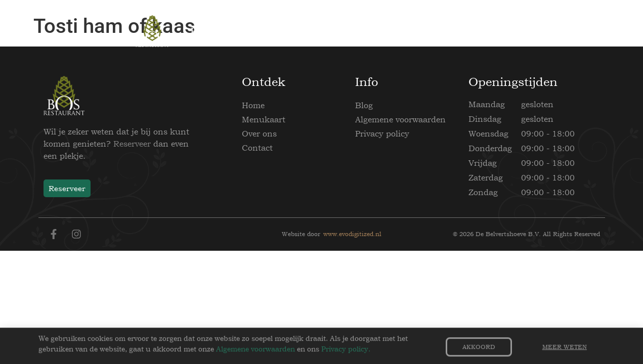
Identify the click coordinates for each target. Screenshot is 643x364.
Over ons (259, 133)
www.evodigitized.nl (352, 234)
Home (253, 105)
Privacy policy (382, 133)
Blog (364, 105)
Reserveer (132, 144)
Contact (257, 148)
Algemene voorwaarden (400, 119)
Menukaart (264, 119)
